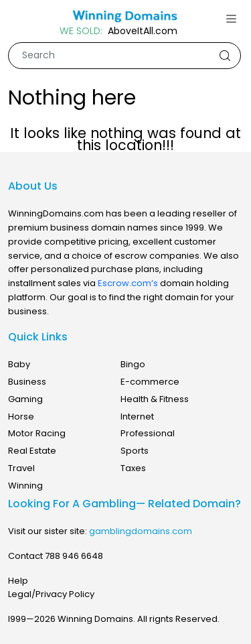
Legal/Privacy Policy (51, 594)
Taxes (133, 468)
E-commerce (150, 382)
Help (18, 581)
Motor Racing (37, 433)
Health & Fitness (155, 399)
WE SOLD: (81, 31)
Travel (21, 468)
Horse (21, 416)
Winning (25, 486)
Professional (148, 433)
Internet (137, 416)
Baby (19, 364)
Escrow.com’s (128, 283)
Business (27, 382)
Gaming (25, 399)
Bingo (133, 364)
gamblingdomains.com (141, 531)
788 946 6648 (74, 556)
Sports (135, 451)
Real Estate (32, 451)
